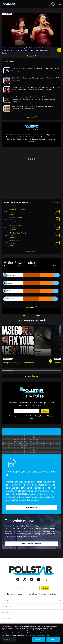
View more (31, 117)
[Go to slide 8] (39, 316)
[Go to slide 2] (29, 56)
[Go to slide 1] (27, 56)
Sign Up (45, 411)
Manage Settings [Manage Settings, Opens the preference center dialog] (9, 639)
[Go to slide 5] (36, 56)
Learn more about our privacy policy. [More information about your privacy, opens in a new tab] (37, 635)
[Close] (60, 627)
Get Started (32, 508)
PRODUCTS (31, 606)
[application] (31, 287)
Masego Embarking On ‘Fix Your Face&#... (19, 363)
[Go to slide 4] (34, 56)
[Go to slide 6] (35, 316)
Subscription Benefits (31, 544)
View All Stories (31, 376)
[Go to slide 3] (32, 56)
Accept (38, 639)
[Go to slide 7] (37, 316)
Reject (53, 639)
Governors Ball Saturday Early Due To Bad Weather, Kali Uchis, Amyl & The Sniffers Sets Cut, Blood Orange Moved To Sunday (25, 50)
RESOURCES (31, 613)
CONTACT (31, 619)
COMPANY (31, 600)
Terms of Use (51, 594)
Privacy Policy (40, 416)
